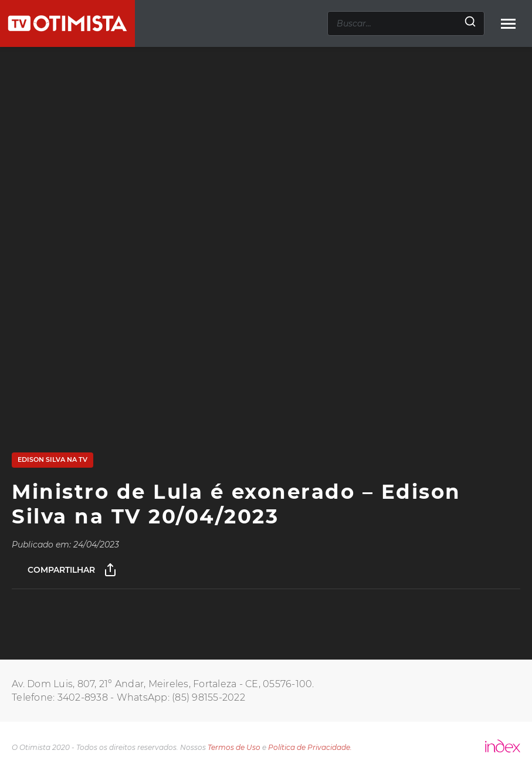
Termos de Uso (234, 747)
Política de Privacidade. (310, 747)
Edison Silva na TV (52, 459)
